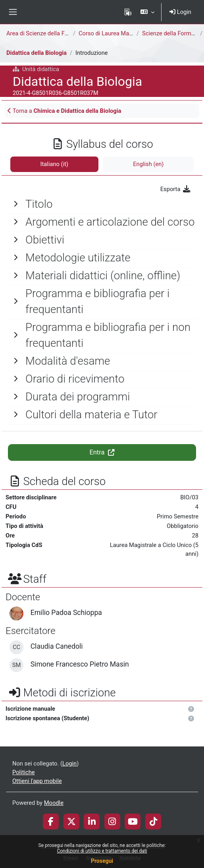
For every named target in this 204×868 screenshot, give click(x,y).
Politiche (24, 772)
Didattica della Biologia (37, 53)
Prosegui (102, 861)
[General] (102, 204)
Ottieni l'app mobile (37, 781)
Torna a (64, 111)
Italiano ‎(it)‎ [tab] (55, 164)
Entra (102, 452)
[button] (147, 12)
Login (180, 12)
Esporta (176, 189)
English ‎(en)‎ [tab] (148, 164)
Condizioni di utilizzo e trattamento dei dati (102, 851)
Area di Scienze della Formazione (49, 33)
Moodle (54, 803)
